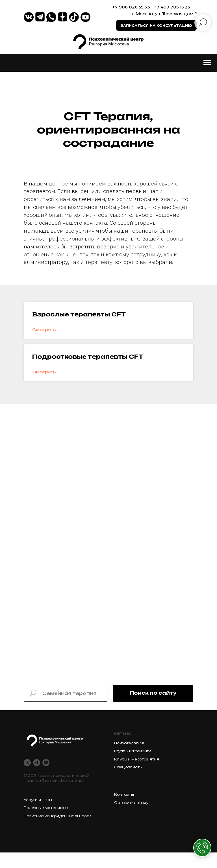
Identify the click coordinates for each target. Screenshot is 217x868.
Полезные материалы (46, 808)
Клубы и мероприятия (137, 759)
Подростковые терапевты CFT (88, 357)
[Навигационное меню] (207, 63)
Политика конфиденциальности (57, 816)
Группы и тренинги (133, 751)
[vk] (27, 763)
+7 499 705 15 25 (172, 7)
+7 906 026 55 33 (131, 7)
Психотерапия (129, 743)
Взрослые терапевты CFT (79, 314)
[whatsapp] (46, 763)
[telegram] (37, 763)
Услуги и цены (38, 800)
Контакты (124, 794)
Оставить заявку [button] (131, 803)
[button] (156, 25)
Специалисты (128, 767)
